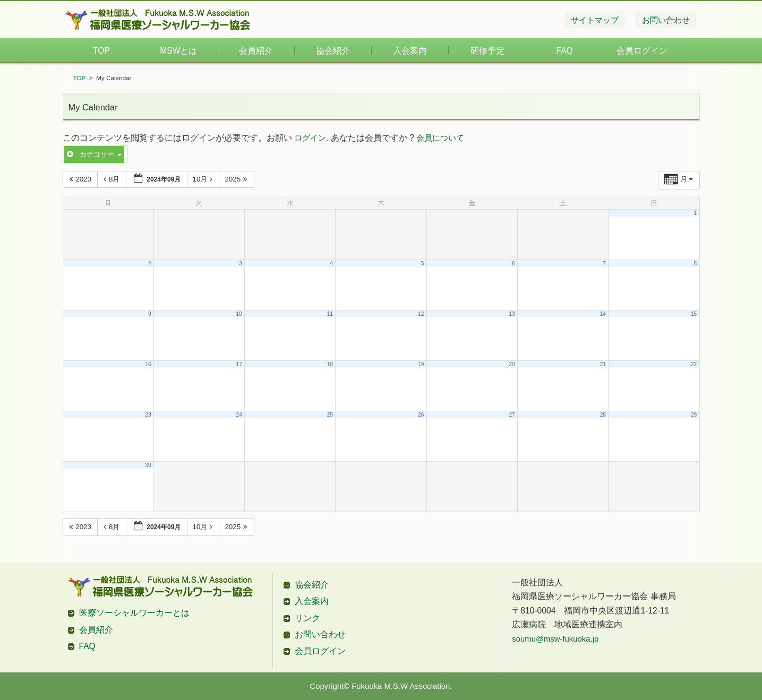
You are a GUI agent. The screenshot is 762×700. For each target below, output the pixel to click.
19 (421, 364)
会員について (440, 138)
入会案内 (410, 51)
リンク (307, 618)
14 (603, 314)
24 (239, 415)
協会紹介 (333, 51)
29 (694, 415)
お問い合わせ (320, 634)
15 (694, 314)
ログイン (310, 138)
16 (148, 364)
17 (239, 364)
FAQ (565, 51)
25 (330, 415)
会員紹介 (256, 51)
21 (603, 364)
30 (148, 465)
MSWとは (178, 51)
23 (148, 415)
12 (421, 314)
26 (421, 415)
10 (239, 314)
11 (330, 314)
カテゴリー (94, 154)
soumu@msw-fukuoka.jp (555, 639)
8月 (113, 179)
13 (512, 314)
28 (603, 415)
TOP (101, 51)
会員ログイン (642, 51)
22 (694, 364)
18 (330, 364)
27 (512, 415)
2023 (81, 179)
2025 (237, 179)
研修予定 (487, 51)
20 (512, 364)
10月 (204, 179)
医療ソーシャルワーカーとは (134, 613)
